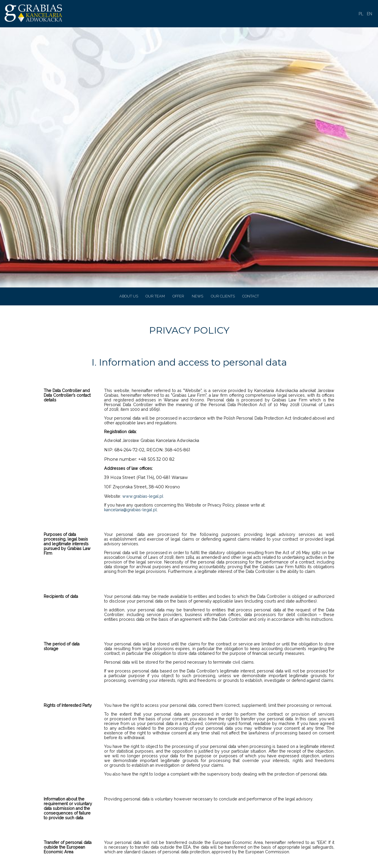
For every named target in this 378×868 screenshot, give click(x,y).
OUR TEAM (155, 296)
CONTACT (251, 296)
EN (369, 14)
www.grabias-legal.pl (143, 496)
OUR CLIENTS (223, 296)
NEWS (198, 296)
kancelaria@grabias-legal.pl (130, 510)
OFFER (178, 296)
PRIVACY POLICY (189, 330)
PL (361, 14)
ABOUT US (129, 296)
